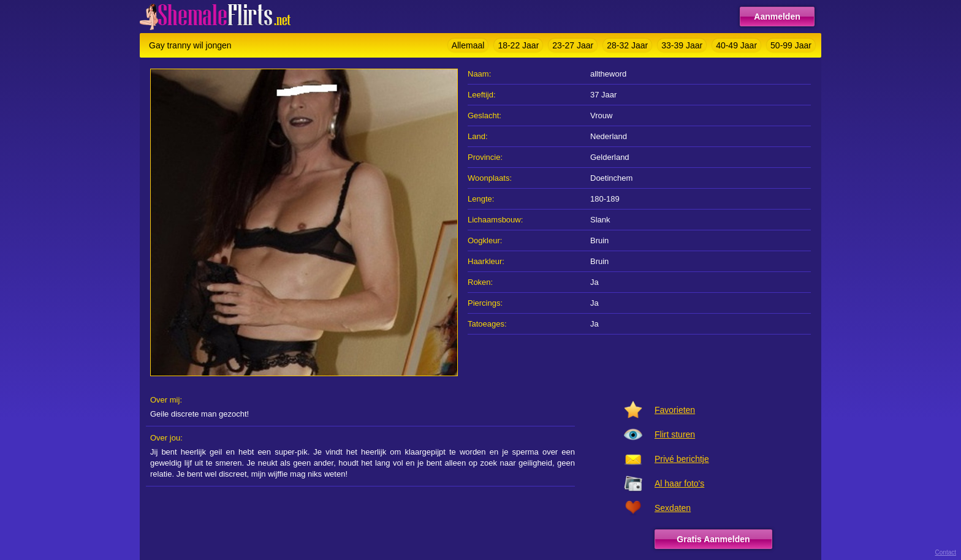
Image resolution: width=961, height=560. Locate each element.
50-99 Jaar (791, 45)
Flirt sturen (675, 434)
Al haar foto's (679, 483)
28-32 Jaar (627, 45)
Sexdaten (673, 508)
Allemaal (468, 45)
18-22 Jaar (518, 45)
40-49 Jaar (736, 45)
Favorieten (675, 410)
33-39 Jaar (682, 45)
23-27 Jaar (573, 45)
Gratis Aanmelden (713, 539)
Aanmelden (777, 17)
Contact (946, 552)
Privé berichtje (682, 459)
